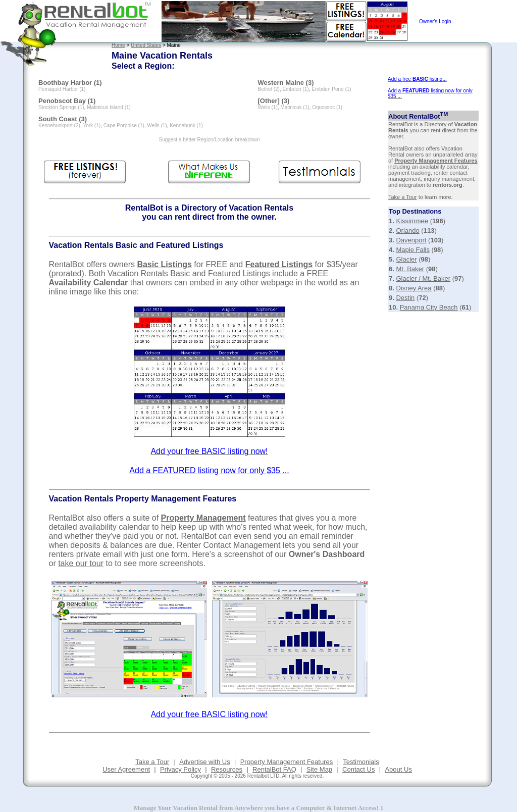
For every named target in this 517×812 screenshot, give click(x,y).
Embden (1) (295, 89)
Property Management (203, 518)
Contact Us (358, 769)
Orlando (407, 231)
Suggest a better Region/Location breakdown (209, 140)
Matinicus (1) (295, 107)
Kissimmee (412, 221)
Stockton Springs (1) (61, 107)
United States (146, 45)
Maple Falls (412, 250)
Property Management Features (436, 161)
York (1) (92, 125)
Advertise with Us (204, 762)
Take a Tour (403, 197)
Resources (227, 769)
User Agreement (126, 769)
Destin (405, 298)
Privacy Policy (180, 769)
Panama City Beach (429, 307)
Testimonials (361, 762)
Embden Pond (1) (331, 89)
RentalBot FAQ (274, 769)
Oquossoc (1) (327, 107)
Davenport (411, 240)
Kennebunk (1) (186, 125)
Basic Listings (164, 264)
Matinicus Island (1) (109, 107)
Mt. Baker (410, 269)
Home (118, 45)
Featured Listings (279, 264)
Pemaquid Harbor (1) (62, 89)
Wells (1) (157, 125)
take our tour (81, 563)
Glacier (406, 259)
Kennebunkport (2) (59, 125)
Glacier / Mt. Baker (423, 278)
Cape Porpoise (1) (124, 125)
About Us (398, 769)
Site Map (319, 769)
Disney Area (413, 288)
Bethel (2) (269, 89)
